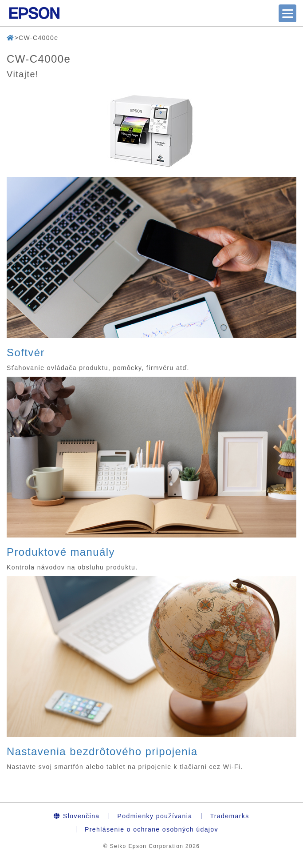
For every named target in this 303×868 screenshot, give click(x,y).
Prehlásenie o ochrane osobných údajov (151, 829)
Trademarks (229, 816)
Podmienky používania (155, 816)
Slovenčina (77, 816)
